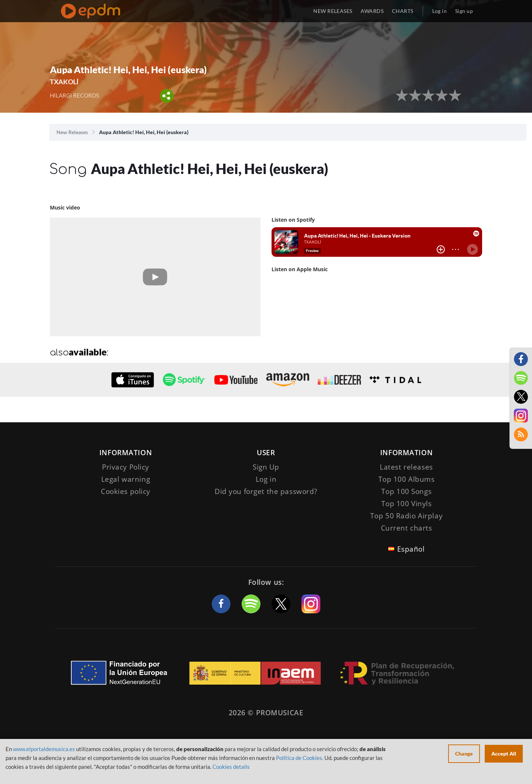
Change (464, 754)
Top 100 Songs (406, 491)
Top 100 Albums (407, 479)
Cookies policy (126, 491)
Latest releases (406, 467)
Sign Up (266, 467)
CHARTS (403, 11)
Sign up (464, 11)
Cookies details (231, 767)
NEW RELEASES (333, 11)
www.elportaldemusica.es (44, 749)
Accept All (504, 754)
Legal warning (126, 479)
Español (411, 549)
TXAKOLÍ (64, 82)
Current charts (407, 528)
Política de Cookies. (300, 758)
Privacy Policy (126, 467)
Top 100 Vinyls (407, 504)
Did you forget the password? (266, 491)
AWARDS (372, 11)
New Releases (72, 132)
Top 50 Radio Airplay (406, 516)
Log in (440, 11)
